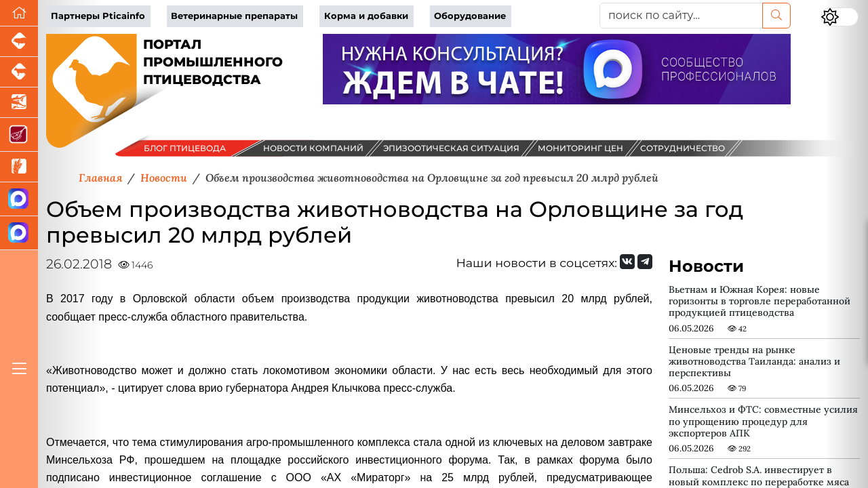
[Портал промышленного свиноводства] (19, 42)
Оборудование (470, 16)
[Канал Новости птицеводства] (19, 199)
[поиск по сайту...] (681, 16)
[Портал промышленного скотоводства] (19, 72)
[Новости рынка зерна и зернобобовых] (19, 167)
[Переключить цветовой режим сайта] (840, 17)
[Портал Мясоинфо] (19, 135)
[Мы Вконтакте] (627, 262)
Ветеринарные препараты (234, 16)
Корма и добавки (366, 16)
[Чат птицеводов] (19, 233)
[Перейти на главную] (19, 13)
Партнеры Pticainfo (98, 16)
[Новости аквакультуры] (19, 103)
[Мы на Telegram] (645, 262)
